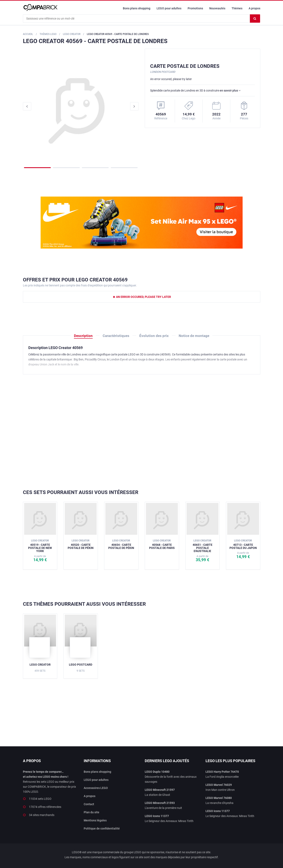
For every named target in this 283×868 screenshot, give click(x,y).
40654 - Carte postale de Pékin (121, 544)
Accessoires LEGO (96, 788)
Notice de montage (194, 336)
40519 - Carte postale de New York (40, 546)
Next (134, 106)
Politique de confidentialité (102, 828)
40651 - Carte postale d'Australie (203, 546)
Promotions (195, 8)
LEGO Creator (40, 665)
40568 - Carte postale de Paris (162, 544)
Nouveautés (217, 8)
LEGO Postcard (81, 665)
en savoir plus (230, 90)
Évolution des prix (154, 336)
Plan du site (92, 812)
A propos (254, 8)
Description (83, 336)
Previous (27, 106)
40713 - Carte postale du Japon (243, 544)
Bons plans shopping (137, 8)
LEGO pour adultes (169, 8)
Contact (89, 804)
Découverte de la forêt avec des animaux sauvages (171, 777)
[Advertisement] (142, 432)
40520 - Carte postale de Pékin (81, 544)
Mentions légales (95, 820)
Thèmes (237, 8)
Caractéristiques (116, 336)
